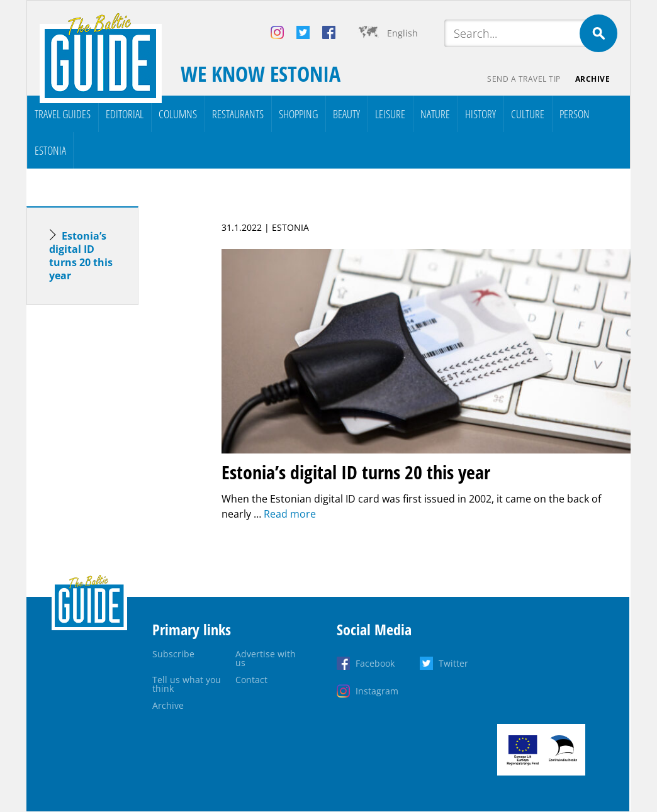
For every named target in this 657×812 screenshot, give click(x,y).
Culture (528, 114)
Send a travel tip (523, 79)
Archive (593, 79)
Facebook (375, 663)
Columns (178, 114)
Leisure (390, 114)
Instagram (377, 691)
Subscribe (173, 654)
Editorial (125, 114)
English (402, 33)
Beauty (346, 114)
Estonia (50, 150)
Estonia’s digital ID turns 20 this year (81, 256)
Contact (251, 680)
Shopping (298, 114)
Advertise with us (266, 658)
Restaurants (238, 114)
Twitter (453, 663)
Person (575, 114)
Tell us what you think (187, 684)
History (480, 114)
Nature (435, 114)
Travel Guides (63, 114)
